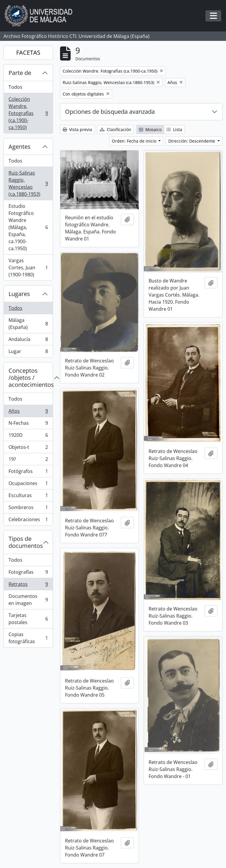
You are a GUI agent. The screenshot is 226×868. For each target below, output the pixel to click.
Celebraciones (28, 521)
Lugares (19, 294)
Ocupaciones (28, 485)
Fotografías (28, 573)
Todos (15, 87)
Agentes (20, 147)
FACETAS (28, 52)
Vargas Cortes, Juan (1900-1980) (28, 267)
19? (28, 460)
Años (28, 412)
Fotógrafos (28, 473)
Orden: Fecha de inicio (135, 141)
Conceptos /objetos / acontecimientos (31, 378)
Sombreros (28, 509)
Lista (174, 129)
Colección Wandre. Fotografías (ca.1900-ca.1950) (28, 113)
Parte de (20, 73)
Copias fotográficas (28, 638)
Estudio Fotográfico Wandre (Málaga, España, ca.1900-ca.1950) (28, 227)
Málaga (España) (28, 324)
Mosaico (150, 129)
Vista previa (77, 129)
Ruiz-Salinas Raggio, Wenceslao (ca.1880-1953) (28, 183)
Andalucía (28, 341)
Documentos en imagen (28, 600)
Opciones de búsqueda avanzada (110, 112)
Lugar (28, 352)
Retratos (28, 585)
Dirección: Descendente (192, 141)
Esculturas (28, 497)
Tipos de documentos (26, 542)
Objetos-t (28, 448)
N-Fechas (28, 424)
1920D (28, 436)
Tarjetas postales (28, 619)
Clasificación (116, 129)
